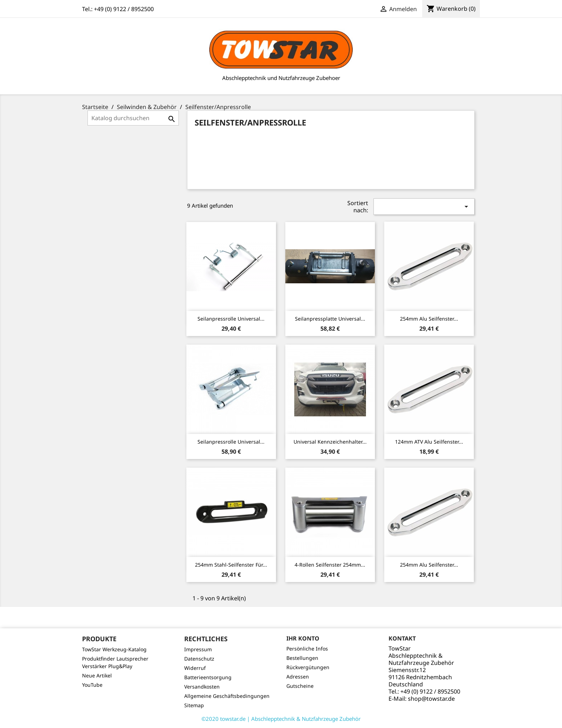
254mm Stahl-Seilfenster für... (231, 565)
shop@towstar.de (431, 699)
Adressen (298, 677)
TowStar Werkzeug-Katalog (114, 649)
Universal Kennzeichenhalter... (330, 442)
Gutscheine (300, 686)
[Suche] (133, 118)
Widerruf (195, 668)
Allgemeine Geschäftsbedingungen (227, 696)
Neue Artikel (97, 675)
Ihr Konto (303, 638)
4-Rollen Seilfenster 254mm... (330, 565)
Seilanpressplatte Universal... (330, 319)
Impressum (198, 649)
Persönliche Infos (307, 649)
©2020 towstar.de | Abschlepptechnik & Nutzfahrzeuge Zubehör (281, 719)
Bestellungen (302, 658)
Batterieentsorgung (208, 677)
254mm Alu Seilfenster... (429, 319)
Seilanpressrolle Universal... (231, 319)
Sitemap (194, 705)
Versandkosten (202, 687)
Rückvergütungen (308, 667)
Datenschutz (199, 659)
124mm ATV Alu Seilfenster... (429, 442)
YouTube (92, 685)
